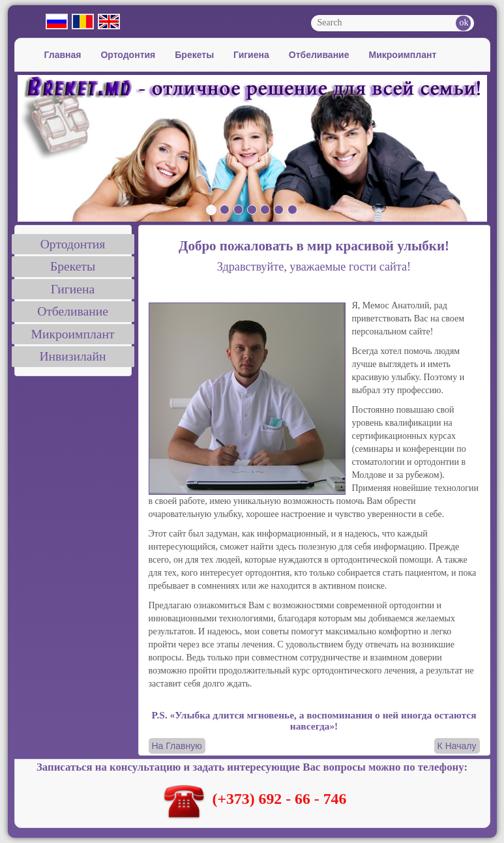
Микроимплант (403, 55)
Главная (63, 55)
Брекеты (194, 55)
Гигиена (251, 55)
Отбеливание (319, 55)
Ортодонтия (128, 55)
